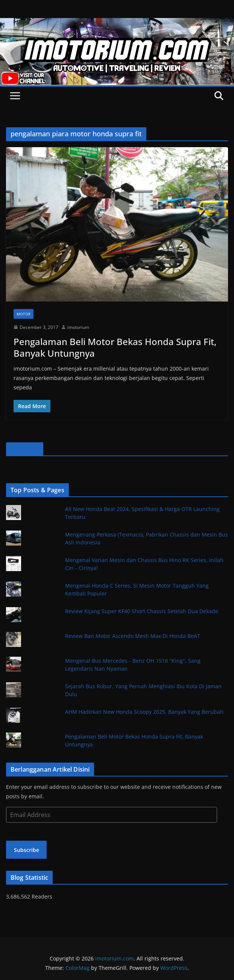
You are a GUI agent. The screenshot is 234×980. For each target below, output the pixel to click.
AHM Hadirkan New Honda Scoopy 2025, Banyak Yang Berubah (144, 712)
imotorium (78, 327)
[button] (117, 224)
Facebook (25, 449)
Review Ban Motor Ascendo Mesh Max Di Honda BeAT (133, 636)
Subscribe (27, 850)
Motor (24, 314)
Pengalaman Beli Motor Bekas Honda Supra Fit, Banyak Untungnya (115, 347)
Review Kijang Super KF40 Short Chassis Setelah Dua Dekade (142, 611)
